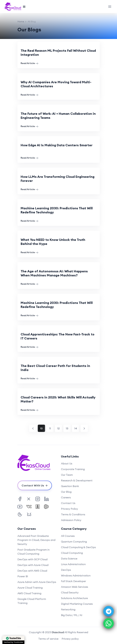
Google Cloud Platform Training (32, 601)
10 (41, 428)
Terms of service (48, 639)
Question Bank (70, 486)
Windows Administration (76, 575)
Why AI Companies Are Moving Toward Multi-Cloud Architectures (56, 84)
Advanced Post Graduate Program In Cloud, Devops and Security (36, 540)
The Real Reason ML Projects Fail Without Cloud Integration (58, 53)
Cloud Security (70, 592)
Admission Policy (71, 520)
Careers (66, 497)
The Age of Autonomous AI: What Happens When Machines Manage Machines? (54, 273)
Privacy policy (70, 639)
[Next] (84, 428)
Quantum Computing (74, 542)
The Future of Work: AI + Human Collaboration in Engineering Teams (58, 116)
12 (58, 428)
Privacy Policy (69, 509)
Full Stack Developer (74, 581)
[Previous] (33, 428)
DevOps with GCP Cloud (32, 559)
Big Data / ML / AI (72, 615)
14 (76, 428)
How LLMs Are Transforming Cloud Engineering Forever (58, 179)
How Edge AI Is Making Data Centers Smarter (57, 145)
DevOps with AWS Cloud (32, 571)
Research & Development (77, 480)
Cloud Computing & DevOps (78, 547)
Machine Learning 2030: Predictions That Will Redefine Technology (57, 210)
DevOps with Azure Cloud (33, 565)
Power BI (23, 576)
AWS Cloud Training (29, 593)
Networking (68, 609)
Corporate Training (73, 469)
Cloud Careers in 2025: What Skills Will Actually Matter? (58, 399)
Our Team (67, 475)
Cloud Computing (72, 553)
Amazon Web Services (75, 587)
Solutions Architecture (74, 598)
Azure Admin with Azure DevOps (37, 582)
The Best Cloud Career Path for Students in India (55, 368)
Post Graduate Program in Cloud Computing (33, 552)
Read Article (29, 63)
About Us (67, 463)
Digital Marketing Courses (77, 604)
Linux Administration (73, 564)
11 (50, 428)
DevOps (66, 570)
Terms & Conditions (73, 514)
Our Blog (66, 492)
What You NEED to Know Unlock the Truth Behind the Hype (53, 242)
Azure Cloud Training (30, 588)
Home (21, 21)
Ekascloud (58, 632)
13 (67, 428)
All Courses (68, 536)
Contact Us (68, 503)
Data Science (69, 558)
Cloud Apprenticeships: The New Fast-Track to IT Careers (58, 336)
